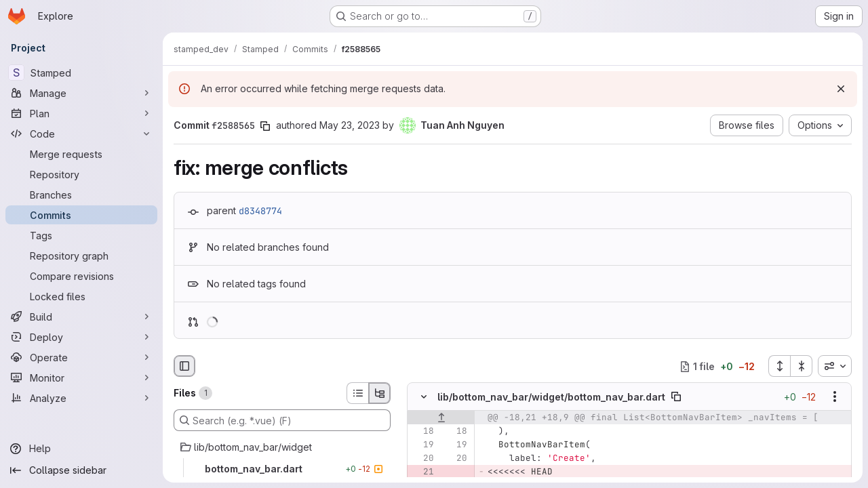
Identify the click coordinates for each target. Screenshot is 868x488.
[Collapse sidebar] (81, 470)
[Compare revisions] (81, 276)
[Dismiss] (841, 89)
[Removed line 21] (422, 472)
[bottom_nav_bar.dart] (282, 469)
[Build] (81, 317)
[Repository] (81, 174)
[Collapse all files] (802, 366)
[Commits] (81, 215)
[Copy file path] (676, 397)
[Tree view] (380, 393)
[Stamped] (81, 73)
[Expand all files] (779, 366)
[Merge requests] (81, 154)
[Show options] (835, 397)
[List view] (357, 393)
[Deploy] (81, 337)
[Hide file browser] (184, 366)
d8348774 (260, 211)
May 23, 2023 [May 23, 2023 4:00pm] (350, 125)
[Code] (81, 134)
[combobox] (835, 366)
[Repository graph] (81, 256)
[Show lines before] (441, 418)
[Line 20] (422, 459)
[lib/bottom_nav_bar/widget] (282, 447)
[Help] (81, 449)
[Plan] (81, 113)
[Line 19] (422, 445)
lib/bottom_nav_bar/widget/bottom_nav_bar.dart (551, 397)
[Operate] (81, 357)
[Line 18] (422, 432)
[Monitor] (81, 378)
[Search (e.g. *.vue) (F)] (282, 420)
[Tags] (81, 235)
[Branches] (81, 195)
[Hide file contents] (424, 397)
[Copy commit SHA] (265, 126)
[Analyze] (81, 398)
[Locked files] (81, 296)
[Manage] (81, 93)
